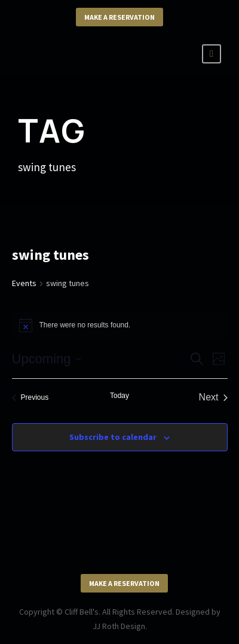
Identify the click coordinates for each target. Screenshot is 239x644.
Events (24, 283)
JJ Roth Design (119, 626)
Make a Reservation (119, 17)
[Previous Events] (30, 397)
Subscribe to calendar (113, 437)
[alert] (120, 325)
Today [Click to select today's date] (119, 396)
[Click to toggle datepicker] (47, 359)
